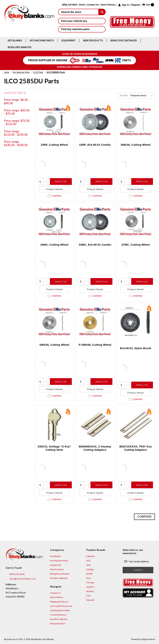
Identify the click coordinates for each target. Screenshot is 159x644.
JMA (88, 565)
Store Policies (108, 5)
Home (82, 5)
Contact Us (93, 5)
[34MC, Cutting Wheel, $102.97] (54, 222)
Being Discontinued (124, 40)
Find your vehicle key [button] (82, 21)
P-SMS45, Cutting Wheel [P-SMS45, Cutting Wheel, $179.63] (95, 345)
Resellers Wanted (20, 47)
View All (90, 600)
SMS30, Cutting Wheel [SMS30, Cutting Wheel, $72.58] (136, 145)
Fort (88, 596)
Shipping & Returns (59, 602)
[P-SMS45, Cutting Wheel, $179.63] (95, 322)
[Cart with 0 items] (148, 5)
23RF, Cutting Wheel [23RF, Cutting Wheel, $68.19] (54, 145)
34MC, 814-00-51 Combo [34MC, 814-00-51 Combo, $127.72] (95, 245)
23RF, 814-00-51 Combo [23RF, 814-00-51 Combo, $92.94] (95, 145)
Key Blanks (15, 40)
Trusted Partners (58, 615)
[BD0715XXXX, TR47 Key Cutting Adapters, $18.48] (136, 425)
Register (136, 5)
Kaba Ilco (91, 556)
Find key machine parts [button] (82, 29)
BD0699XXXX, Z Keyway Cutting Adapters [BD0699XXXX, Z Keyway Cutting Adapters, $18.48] (95, 448)
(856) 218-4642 (15, 574)
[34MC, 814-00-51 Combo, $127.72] (95, 222)
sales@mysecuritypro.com (21, 579)
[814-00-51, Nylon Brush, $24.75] (136, 322)
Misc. (89, 578)
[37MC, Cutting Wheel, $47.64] (136, 222)
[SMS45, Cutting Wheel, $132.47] (54, 322)
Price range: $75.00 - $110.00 (17, 122)
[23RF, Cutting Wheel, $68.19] (54, 121)
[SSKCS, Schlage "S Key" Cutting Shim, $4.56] (54, 425)
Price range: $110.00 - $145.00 (16, 133)
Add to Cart (61, 181)
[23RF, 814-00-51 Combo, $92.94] (95, 121)
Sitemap (50, 639)
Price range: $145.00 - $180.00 (16, 143)
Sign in (125, 5)
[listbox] (142, 96)
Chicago (90, 582)
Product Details (54, 189)
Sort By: (124, 95)
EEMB (89, 574)
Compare (54, 196)
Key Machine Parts (42, 40)
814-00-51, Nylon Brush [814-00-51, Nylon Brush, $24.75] (136, 348)
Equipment (69, 40)
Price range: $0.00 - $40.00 (17, 101)
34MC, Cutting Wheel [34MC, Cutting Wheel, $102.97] (54, 245)
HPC (88, 561)
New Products (93, 40)
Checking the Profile (60, 610)
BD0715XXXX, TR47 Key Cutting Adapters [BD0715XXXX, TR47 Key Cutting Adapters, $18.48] (136, 448)
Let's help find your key (61, 606)
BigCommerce (149, 639)
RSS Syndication (58, 623)
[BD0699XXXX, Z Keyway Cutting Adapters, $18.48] (95, 425)
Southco (90, 587)
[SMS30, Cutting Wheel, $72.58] (136, 121)
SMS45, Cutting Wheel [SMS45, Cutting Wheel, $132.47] (54, 345)
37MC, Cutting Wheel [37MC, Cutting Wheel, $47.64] (136, 245)
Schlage (90, 569)
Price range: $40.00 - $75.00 (17, 112)
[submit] (102, 12)
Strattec (90, 591)
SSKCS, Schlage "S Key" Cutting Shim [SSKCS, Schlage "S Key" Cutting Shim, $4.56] (54, 448)
